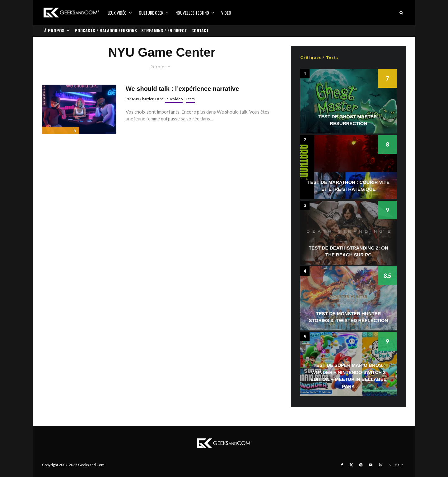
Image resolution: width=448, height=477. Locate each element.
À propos (54, 30)
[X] (351, 465)
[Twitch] (380, 465)
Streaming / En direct (164, 30)
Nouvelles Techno (192, 13)
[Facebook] (342, 465)
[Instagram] (361, 465)
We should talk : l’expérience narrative (182, 89)
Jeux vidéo (117, 13)
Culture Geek (151, 13)
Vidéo (226, 13)
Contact (200, 30)
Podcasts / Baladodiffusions (106, 30)
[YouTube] (371, 465)
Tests (190, 99)
